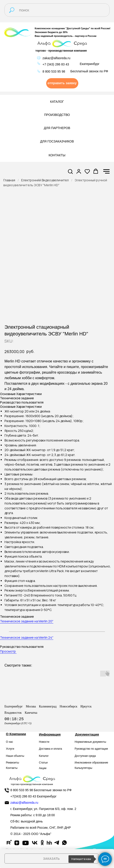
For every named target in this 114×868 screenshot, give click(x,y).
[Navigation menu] (106, 172)
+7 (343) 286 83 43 (56, 64)
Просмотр (8, 651)
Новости (44, 742)
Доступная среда (85, 756)
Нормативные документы (90, 742)
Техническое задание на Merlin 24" (27, 637)
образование (100, 763)
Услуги (10, 749)
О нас (10, 742)
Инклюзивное (83, 763)
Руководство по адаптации (91, 749)
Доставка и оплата (51, 749)
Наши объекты (15, 756)
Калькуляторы (84, 768)
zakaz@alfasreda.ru (57, 58)
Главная (9, 180)
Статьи (43, 763)
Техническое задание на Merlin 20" (27, 621)
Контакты (12, 768)
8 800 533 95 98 (54, 71)
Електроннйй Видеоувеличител (45, 180)
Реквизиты (13, 763)
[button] (62, 83)
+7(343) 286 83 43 (23, 796)
